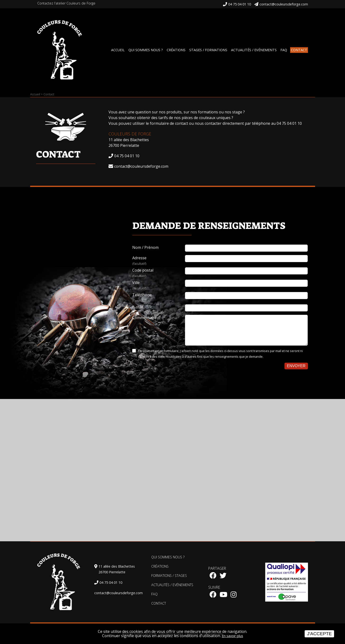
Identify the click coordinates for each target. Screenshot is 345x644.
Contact (299, 50)
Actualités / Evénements (254, 50)
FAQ (284, 50)
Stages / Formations (208, 50)
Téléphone (159, 298)
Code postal (159, 273)
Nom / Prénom (145, 247)
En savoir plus (232, 636)
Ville (159, 285)
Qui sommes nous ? (146, 50)
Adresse (159, 261)
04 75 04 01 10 (240, 4)
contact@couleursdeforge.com (284, 4)
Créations (176, 50)
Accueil (118, 50)
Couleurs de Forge (130, 134)
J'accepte (319, 634)
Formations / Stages (169, 576)
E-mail (138, 307)
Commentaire (144, 318)
